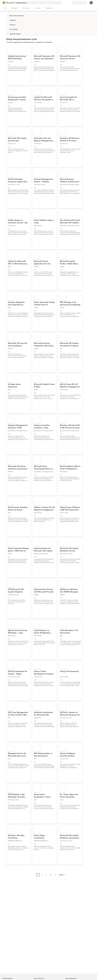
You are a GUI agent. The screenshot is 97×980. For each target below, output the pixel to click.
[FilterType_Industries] (8, 25)
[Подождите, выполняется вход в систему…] (91, 3)
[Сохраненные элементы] (68, 3)
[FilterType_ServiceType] (8, 29)
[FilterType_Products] (8, 20)
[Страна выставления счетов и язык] (79, 3)
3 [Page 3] (47, 875)
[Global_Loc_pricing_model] (8, 34)
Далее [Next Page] (61, 875)
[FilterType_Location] (8, 16)
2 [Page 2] (42, 875)
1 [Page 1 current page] (38, 875)
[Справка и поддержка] (65, 3)
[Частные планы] (70, 3)
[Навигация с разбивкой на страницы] (52, 876)
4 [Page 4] (51, 875)
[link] (18, 66)
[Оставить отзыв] (63, 3)
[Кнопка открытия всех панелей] (5, 8)
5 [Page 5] (55, 875)
